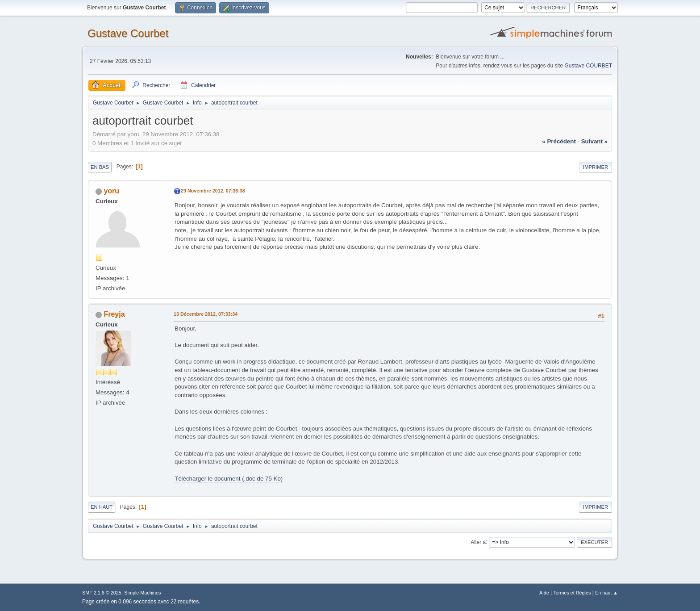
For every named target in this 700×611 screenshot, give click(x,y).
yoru (111, 191)
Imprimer (596, 167)
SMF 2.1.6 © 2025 (102, 593)
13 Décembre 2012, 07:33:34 (206, 314)
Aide (544, 593)
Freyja (114, 314)
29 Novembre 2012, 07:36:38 (213, 191)
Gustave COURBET (588, 66)
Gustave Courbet (128, 33)
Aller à (478, 542)
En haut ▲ (606, 593)
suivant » (594, 141)
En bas (100, 167)
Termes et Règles (572, 593)
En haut (102, 507)
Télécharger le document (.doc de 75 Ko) (229, 479)
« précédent (559, 141)
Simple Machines (142, 593)
